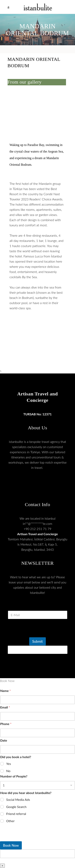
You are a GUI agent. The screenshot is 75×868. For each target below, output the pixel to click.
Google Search (16, 807)
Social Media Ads (18, 800)
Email (5, 707)
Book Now (11, 845)
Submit (37, 641)
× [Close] (2, 866)
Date (4, 740)
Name (5, 691)
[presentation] (38, 635)
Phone (6, 724)
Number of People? (14, 776)
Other (10, 821)
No (8, 771)
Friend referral (16, 814)
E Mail (37, 606)
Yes (9, 764)
